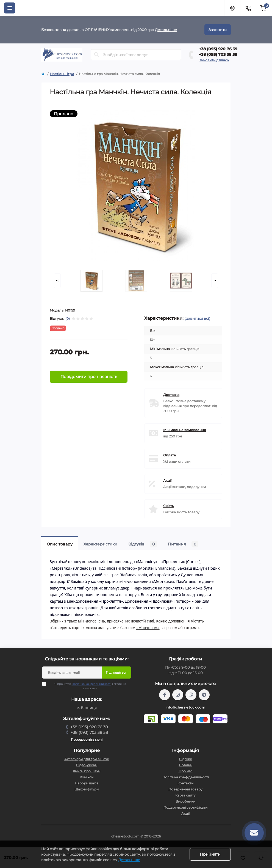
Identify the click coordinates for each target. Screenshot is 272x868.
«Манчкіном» (148, 628)
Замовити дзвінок (214, 60)
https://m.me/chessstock (165, 695)
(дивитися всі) (197, 318)
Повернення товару (185, 789)
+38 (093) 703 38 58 (218, 54)
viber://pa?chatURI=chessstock (191, 695)
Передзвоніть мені (87, 739)
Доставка (171, 395)
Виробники (185, 801)
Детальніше (166, 30)
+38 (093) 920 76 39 (218, 49)
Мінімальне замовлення (184, 430)
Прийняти (210, 854)
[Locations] (232, 8)
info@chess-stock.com (185, 707)
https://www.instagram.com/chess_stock (178, 695)
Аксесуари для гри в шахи (87, 759)
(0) (68, 319)
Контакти (185, 783)
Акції (167, 480)
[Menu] (10, 8)
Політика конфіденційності (91, 684)
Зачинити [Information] (218, 30)
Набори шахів (87, 783)
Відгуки (185, 759)
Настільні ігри (62, 74)
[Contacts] (248, 8)
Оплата (170, 455)
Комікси (87, 777)
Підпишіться (116, 672)
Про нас (186, 771)
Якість (169, 506)
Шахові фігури (87, 789)
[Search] (97, 55)
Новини (186, 765)
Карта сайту (185, 795)
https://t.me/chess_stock (204, 695)
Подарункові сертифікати (185, 807)
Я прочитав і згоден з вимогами (87, 686)
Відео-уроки (87, 765)
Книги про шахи (87, 771)
